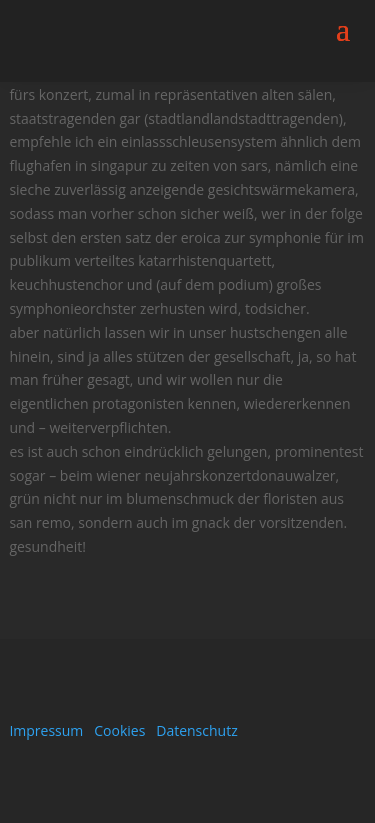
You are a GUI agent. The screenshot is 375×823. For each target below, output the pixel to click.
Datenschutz (196, 730)
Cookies (119, 730)
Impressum (46, 730)
